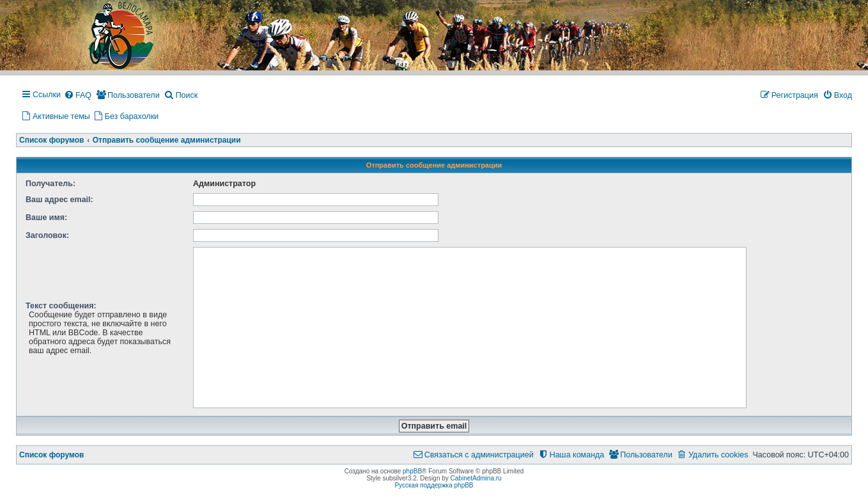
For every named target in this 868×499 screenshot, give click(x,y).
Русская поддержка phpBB (434, 485)
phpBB (412, 471)
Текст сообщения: (61, 306)
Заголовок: (47, 235)
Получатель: (50, 184)
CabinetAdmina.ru (476, 478)
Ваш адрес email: (59, 200)
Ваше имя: (46, 218)
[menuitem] (78, 96)
